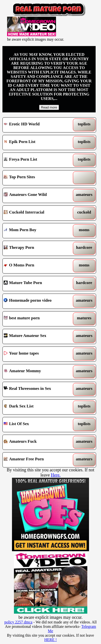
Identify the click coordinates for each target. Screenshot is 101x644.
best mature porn (37, 319)
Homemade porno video (37, 301)
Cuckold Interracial (37, 213)
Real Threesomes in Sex (37, 389)
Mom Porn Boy (37, 231)
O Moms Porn (37, 266)
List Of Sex (37, 425)
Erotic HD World (37, 125)
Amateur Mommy (37, 372)
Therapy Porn (37, 248)
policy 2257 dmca (18, 622)
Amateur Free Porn (37, 460)
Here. (56, 475)
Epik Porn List (37, 143)
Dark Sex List (37, 407)
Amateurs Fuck (37, 442)
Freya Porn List (37, 160)
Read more (49, 107)
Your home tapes (37, 354)
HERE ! (50, 640)
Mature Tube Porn (37, 284)
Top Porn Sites (37, 178)
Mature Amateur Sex (37, 336)
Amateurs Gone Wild (37, 195)
